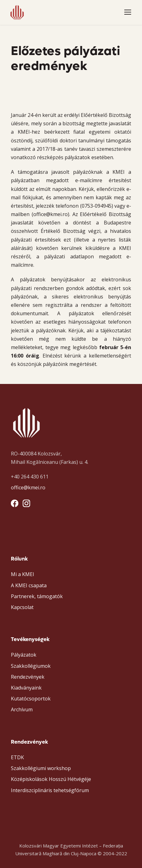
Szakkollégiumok (31, 666)
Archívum (22, 709)
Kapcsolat (22, 607)
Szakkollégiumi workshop (41, 768)
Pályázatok (24, 655)
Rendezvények (28, 677)
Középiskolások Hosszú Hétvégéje (51, 779)
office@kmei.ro (28, 487)
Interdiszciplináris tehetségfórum (50, 790)
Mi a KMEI (23, 574)
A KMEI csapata (29, 585)
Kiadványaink (26, 688)
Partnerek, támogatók (37, 596)
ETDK (17, 757)
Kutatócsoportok (31, 699)
